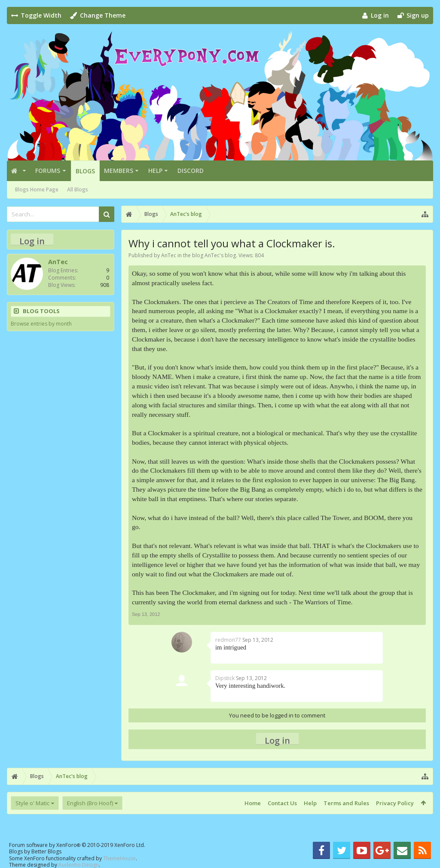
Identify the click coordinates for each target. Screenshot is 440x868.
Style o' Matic (32, 803)
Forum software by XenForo (77, 845)
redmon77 (228, 640)
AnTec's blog (220, 255)
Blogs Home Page (37, 189)
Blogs (85, 171)
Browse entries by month (41, 324)
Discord (191, 171)
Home (253, 803)
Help (155, 171)
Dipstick (225, 678)
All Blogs (78, 189)
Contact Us (282, 803)
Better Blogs (46, 851)
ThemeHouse (119, 858)
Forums (48, 171)
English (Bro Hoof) (90, 803)
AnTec (169, 255)
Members (119, 171)
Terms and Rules (346, 803)
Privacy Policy (395, 803)
